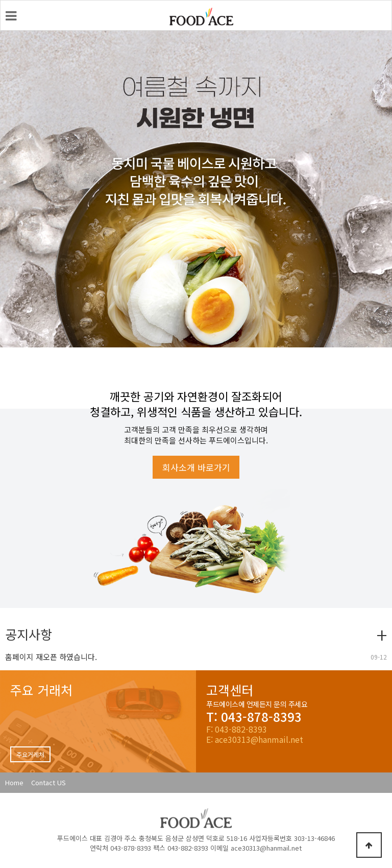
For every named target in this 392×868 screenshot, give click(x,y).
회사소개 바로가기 (196, 467)
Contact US (48, 782)
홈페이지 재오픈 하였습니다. (51, 657)
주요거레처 (30, 754)
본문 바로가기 (1, 1)
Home (14, 782)
